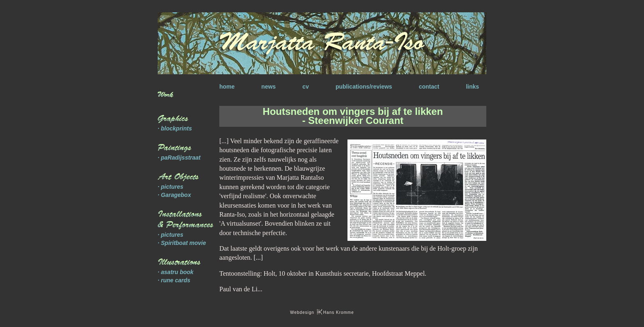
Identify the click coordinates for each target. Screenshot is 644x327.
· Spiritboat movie (182, 243)
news (268, 87)
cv (306, 87)
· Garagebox (174, 195)
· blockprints (175, 128)
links (472, 87)
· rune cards (174, 280)
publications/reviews (364, 87)
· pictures (170, 187)
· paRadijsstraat (179, 158)
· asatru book (176, 272)
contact (429, 87)
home (227, 87)
